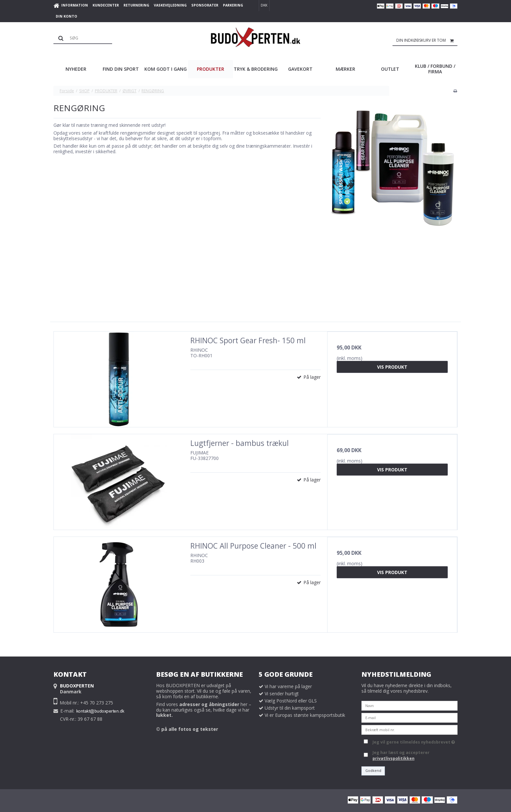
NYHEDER (76, 69)
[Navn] (409, 705)
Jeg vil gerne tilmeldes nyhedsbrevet (414, 741)
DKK (264, 5)
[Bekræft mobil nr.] (409, 729)
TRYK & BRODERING (256, 69)
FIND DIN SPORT (121, 69)
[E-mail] (409, 717)
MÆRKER (345, 69)
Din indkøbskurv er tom (427, 40)
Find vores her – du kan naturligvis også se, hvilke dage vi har (204, 710)
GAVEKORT (300, 69)
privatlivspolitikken (394, 758)
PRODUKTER (211, 69)
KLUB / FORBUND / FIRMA (435, 69)
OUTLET (390, 69)
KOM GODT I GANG (166, 69)
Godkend (373, 771)
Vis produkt (392, 367)
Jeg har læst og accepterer (401, 755)
